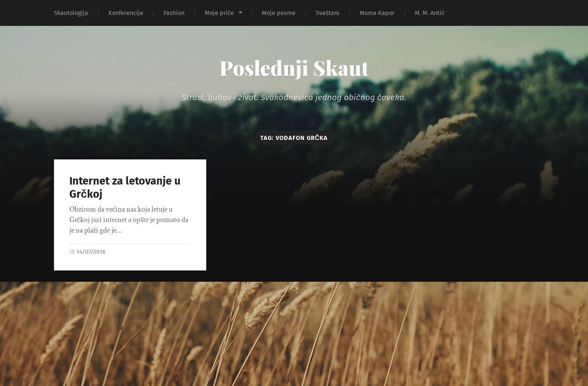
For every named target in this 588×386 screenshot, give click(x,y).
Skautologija (71, 13)
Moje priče (219, 13)
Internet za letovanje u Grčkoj (125, 188)
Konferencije (126, 13)
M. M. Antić (430, 13)
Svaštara (328, 13)
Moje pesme (279, 13)
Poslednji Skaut (294, 68)
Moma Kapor (377, 13)
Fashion (174, 13)
